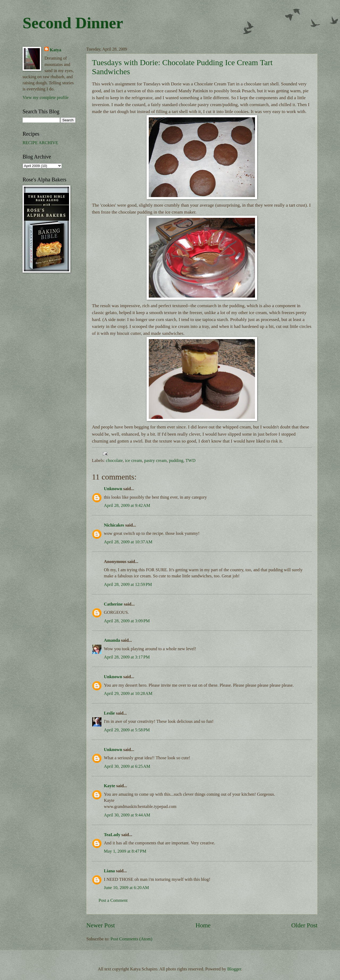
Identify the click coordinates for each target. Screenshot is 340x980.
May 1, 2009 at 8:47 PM (125, 851)
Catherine (113, 604)
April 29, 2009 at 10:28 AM (128, 693)
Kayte (109, 786)
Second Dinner (73, 23)
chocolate (114, 460)
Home (203, 925)
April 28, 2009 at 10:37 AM (128, 542)
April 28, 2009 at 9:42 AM (127, 505)
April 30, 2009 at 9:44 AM (127, 815)
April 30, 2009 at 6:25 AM (127, 766)
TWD (190, 460)
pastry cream (156, 460)
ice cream (134, 460)
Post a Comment (113, 900)
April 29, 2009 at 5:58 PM (127, 730)
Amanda (112, 640)
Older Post (304, 925)
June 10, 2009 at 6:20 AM (126, 888)
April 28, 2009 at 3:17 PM (127, 657)
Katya (55, 50)
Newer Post (101, 925)
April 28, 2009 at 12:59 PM (128, 584)
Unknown (113, 489)
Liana (109, 871)
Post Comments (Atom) (131, 939)
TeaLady (112, 835)
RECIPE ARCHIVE (40, 143)
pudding (176, 460)
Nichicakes (114, 525)
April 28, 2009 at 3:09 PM (127, 621)
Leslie (109, 713)
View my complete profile (46, 97)
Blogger (234, 969)
